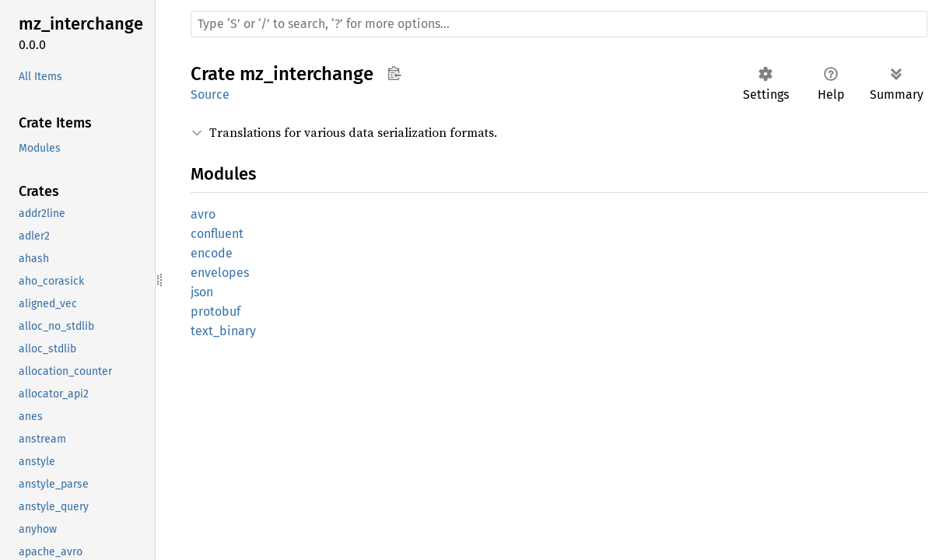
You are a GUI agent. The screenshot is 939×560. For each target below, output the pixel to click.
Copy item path (394, 73)
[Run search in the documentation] (559, 24)
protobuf (215, 311)
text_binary (223, 331)
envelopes (220, 273)
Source (210, 94)
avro (203, 214)
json (202, 292)
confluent (217, 234)
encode (212, 253)
